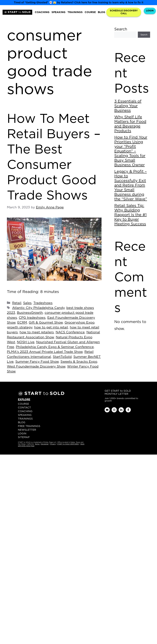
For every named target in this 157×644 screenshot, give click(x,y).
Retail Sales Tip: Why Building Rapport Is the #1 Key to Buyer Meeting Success (130, 215)
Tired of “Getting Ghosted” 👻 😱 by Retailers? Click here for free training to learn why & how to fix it (79, 3)
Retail (17, 303)
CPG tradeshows (32, 318)
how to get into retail (51, 327)
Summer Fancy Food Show (37, 362)
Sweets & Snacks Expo (79, 362)
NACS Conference (70, 332)
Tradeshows (43, 303)
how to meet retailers (37, 332)
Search (121, 29)
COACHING (42, 12)
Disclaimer (45, 444)
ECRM (22, 323)
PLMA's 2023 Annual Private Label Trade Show (45, 352)
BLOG (102, 12)
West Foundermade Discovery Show (36, 367)
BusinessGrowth (30, 313)
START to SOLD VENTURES (68, 444)
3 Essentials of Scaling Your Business (128, 106)
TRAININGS (75, 12)
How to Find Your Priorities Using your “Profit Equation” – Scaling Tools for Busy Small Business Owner (131, 151)
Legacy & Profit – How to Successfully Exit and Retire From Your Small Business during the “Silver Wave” (131, 185)
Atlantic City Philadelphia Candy (38, 308)
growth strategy (20, 327)
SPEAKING (58, 12)
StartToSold (62, 357)
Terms (37, 444)
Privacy (53, 444)
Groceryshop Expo (79, 323)
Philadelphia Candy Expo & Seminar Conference (55, 347)
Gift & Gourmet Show (46, 323)
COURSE (90, 12)
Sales (27, 303)
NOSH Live (26, 342)
